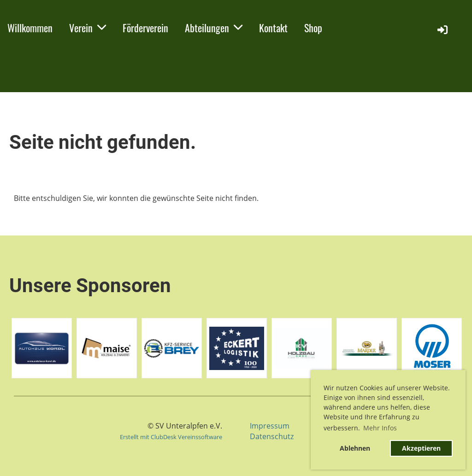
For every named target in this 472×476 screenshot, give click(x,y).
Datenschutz (272, 436)
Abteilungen (214, 28)
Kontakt (273, 28)
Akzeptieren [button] (421, 448)
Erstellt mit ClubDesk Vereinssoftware (171, 437)
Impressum (270, 426)
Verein (88, 28)
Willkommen (30, 28)
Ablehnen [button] (355, 448)
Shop (313, 28)
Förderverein (145, 28)
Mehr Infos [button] (380, 428)
